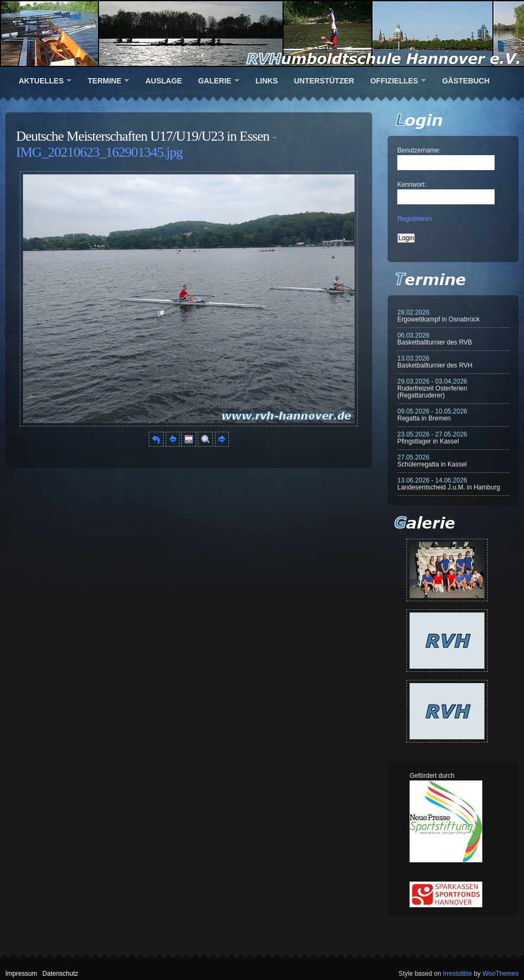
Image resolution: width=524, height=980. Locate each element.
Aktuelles (41, 81)
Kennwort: (412, 185)
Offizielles (394, 81)
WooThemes (500, 974)
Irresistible (457, 974)
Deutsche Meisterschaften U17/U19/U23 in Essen (142, 136)
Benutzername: (419, 150)
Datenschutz (60, 974)
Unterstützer (324, 81)
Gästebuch (466, 81)
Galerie (214, 81)
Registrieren (415, 219)
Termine (105, 81)
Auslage (164, 81)
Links (267, 81)
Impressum (21, 974)
